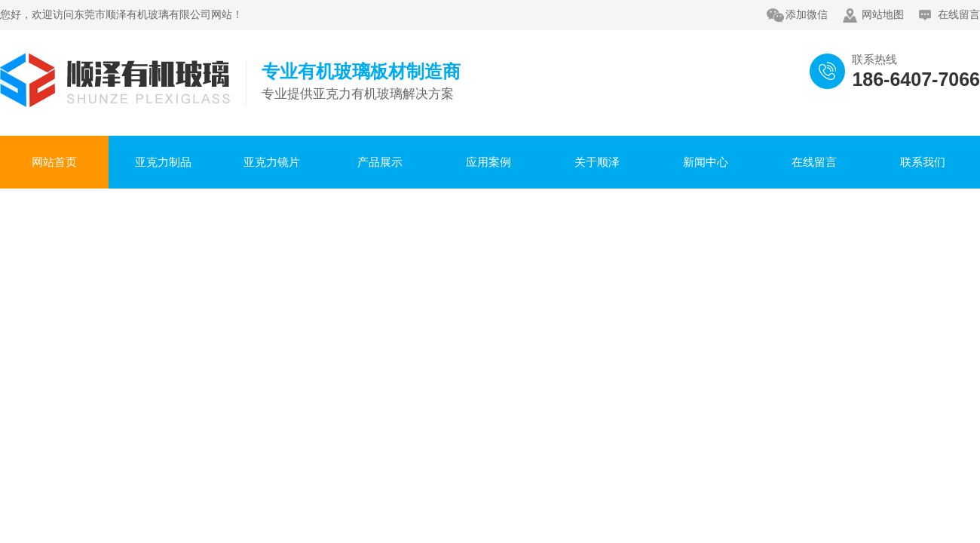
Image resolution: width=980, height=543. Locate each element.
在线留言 (959, 15)
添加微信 (807, 15)
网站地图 (883, 15)
